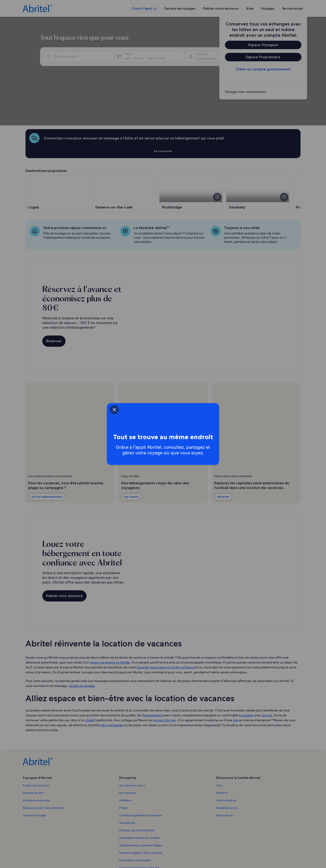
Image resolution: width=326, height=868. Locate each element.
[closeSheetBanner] (86, 408)
